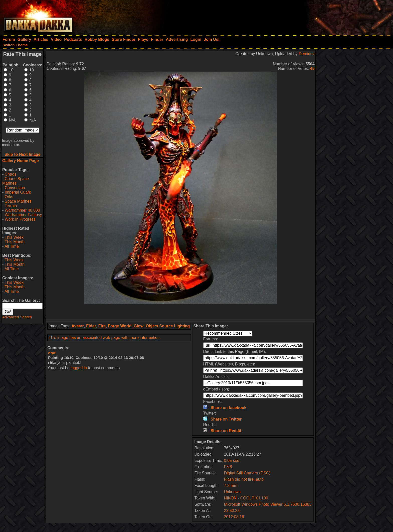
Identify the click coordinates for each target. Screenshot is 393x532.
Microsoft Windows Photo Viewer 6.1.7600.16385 (268, 504)
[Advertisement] (326, 16)
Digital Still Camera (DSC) (247, 473)
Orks (9, 197)
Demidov (307, 54)
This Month (14, 242)
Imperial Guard (18, 192)
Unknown (232, 492)
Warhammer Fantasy (23, 215)
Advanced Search (17, 317)
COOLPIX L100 (254, 498)
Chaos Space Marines (16, 181)
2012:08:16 (234, 517)
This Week (14, 237)
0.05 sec (232, 460)
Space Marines (18, 201)
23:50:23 (232, 511)
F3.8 (228, 467)
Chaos (11, 174)
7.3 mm (231, 486)
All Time (12, 246)
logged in (79, 368)
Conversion (15, 188)
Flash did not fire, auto (244, 479)
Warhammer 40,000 (22, 210)
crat (52, 353)
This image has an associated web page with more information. (105, 338)
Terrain (11, 206)
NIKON (230, 498)
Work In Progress (20, 219)
